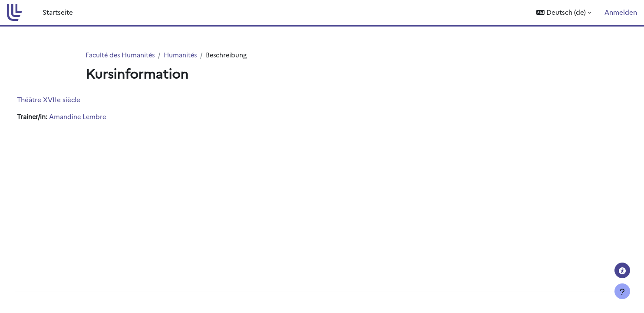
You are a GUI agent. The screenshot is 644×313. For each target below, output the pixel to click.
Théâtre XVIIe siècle (65, 100)
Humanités (183, 55)
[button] (564, 12)
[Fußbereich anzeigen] (622, 291)
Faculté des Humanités (121, 55)
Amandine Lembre (95, 117)
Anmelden (621, 12)
